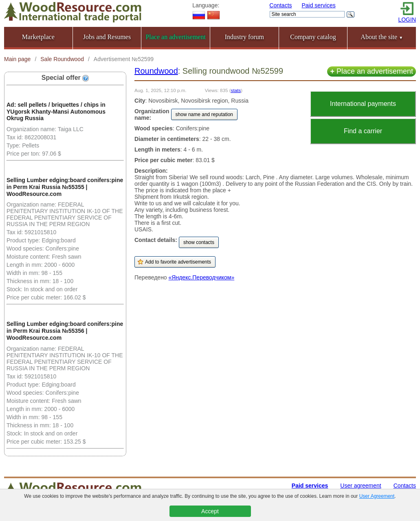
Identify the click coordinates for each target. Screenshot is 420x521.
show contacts (199, 242)
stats (236, 90)
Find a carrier (363, 131)
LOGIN (407, 20)
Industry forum (244, 37)
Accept (210, 511)
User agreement (361, 486)
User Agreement (377, 496)
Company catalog (313, 37)
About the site (382, 37)
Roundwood (156, 71)
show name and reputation (204, 114)
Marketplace (38, 37)
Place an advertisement (372, 71)
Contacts (280, 5)
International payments (363, 104)
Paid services (318, 5)
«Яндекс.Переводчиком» (202, 277)
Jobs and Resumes (107, 37)
